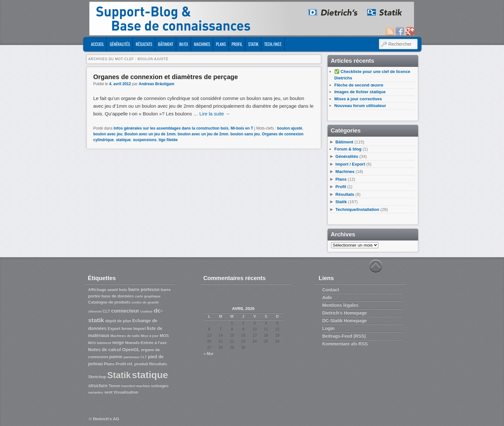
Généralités (120, 44)
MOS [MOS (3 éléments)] (164, 336)
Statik (253, 44)
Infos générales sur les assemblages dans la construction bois (171, 128)
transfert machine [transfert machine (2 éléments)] (136, 386)
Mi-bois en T (242, 128)
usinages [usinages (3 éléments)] (160, 386)
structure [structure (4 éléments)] (98, 385)
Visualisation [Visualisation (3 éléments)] (126, 392)
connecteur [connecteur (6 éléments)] (125, 311)
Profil (237, 44)
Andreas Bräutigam (156, 84)
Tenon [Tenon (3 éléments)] (114, 386)
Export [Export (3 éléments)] (114, 329)
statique (123, 140)
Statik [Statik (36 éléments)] (119, 375)
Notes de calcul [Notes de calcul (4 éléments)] (104, 349)
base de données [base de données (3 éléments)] (118, 296)
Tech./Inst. (273, 44)
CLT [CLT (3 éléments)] (106, 311)
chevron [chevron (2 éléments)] (95, 311)
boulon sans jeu (245, 134)
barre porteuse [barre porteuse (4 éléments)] (144, 289)
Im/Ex (184, 44)
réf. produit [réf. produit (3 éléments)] (138, 364)
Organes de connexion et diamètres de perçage (166, 77)
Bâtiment (166, 44)
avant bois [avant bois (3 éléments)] (117, 290)
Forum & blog (348, 149)
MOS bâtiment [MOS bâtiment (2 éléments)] (100, 343)
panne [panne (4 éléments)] (116, 357)
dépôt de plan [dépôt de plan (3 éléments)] (118, 321)
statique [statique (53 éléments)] (150, 375)
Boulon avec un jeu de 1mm (150, 134)
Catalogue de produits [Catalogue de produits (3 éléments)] (109, 302)
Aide (327, 297)
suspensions (144, 140)
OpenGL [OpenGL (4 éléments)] (131, 349)
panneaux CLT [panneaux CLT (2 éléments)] (135, 357)
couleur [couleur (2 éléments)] (146, 311)
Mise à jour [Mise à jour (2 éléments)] (150, 336)
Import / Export (350, 164)
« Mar (208, 354)
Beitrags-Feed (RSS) (344, 336)
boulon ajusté (290, 128)
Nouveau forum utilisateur (360, 106)
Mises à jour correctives (358, 99)
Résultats (144, 44)
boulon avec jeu (108, 134)
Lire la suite (215, 114)
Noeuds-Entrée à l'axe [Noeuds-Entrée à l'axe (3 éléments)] (146, 343)
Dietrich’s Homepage (345, 313)
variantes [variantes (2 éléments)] (96, 392)
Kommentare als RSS (345, 344)
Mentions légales (341, 305)
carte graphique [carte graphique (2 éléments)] (148, 296)
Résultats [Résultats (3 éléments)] (158, 364)
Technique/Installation (357, 209)
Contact (331, 290)
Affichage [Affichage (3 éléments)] (97, 290)
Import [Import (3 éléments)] (140, 329)
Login (328, 328)
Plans (221, 44)
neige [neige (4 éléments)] (118, 342)
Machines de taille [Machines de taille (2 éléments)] (125, 336)
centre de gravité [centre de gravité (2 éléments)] (145, 302)
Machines (202, 44)
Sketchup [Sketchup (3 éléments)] (97, 377)
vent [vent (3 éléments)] (108, 392)
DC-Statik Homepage (345, 321)
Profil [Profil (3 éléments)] (121, 364)
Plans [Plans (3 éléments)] (109, 364)
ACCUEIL (97, 44)
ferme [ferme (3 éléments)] (127, 329)
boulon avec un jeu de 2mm (203, 134)
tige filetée (168, 140)
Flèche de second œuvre (359, 85)
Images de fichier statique (360, 92)
